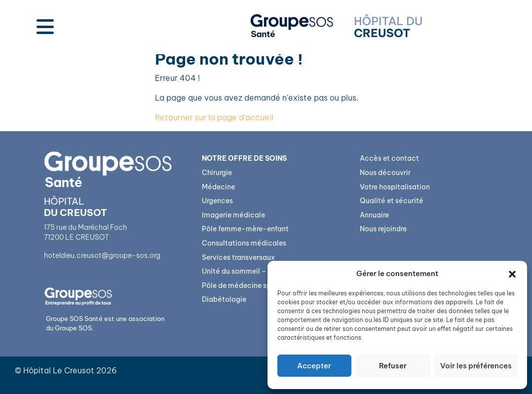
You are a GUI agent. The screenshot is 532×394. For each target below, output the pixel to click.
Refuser (393, 366)
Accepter (314, 366)
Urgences (217, 201)
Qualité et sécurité (392, 201)
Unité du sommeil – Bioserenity (253, 271)
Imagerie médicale (233, 215)
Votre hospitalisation (395, 187)
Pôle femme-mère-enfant (245, 229)
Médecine (218, 187)
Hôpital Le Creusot (59, 370)
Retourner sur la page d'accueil (214, 117)
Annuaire (374, 215)
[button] (512, 274)
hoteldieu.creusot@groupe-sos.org (102, 255)
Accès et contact (389, 158)
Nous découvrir (385, 173)
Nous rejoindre (383, 229)
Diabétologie (224, 299)
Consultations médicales (244, 243)
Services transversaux (238, 257)
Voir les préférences (476, 366)
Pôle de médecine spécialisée (252, 286)
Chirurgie (217, 173)
